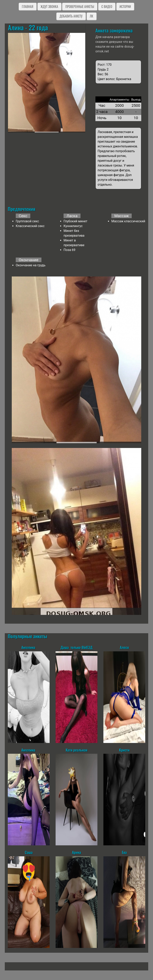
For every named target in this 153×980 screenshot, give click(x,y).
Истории (125, 7)
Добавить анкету (71, 16)
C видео (107, 7)
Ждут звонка (49, 7)
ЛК (92, 16)
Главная (28, 7)
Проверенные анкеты (80, 7)
